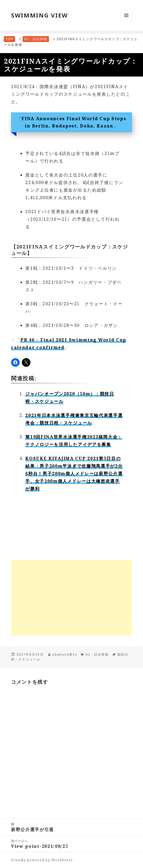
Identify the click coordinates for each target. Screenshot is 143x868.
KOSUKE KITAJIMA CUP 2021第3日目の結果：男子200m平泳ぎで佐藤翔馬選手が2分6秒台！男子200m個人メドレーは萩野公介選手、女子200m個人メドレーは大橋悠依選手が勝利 (74, 473)
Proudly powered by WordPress (42, 860)
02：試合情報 (97, 654)
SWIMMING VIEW (39, 15)
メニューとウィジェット (126, 21)
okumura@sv (65, 654)
